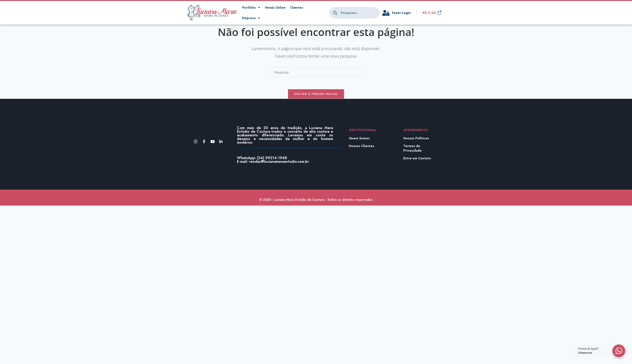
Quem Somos (360, 140)
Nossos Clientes (362, 147)
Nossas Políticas (416, 140)
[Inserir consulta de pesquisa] (316, 72)
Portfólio (251, 8)
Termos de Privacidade (413, 150)
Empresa (251, 18)
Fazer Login (402, 13)
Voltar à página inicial (316, 95)
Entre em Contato (418, 160)
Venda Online (276, 8)
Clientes (298, 8)
